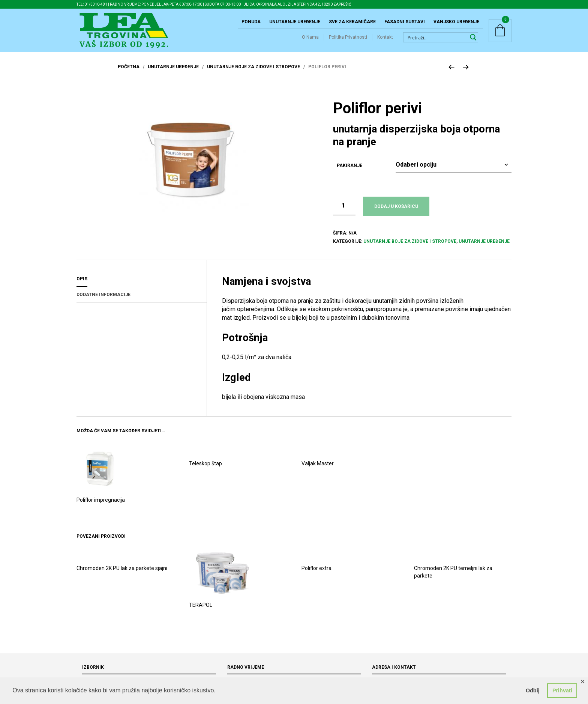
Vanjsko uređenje (456, 26)
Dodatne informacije (103, 302)
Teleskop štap (205, 471)
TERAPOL (201, 612)
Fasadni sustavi (405, 26)
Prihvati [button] (562, 690)
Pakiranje (349, 173)
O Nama (310, 41)
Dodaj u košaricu (396, 214)
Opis (82, 286)
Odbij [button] (533, 690)
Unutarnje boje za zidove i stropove (253, 74)
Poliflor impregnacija (101, 507)
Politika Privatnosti (348, 41)
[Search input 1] (436, 41)
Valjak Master (318, 471)
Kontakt (385, 41)
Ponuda (251, 26)
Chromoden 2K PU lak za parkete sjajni (122, 576)
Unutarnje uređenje (295, 26)
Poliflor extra (316, 576)
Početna (129, 74)
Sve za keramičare (352, 26)
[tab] (142, 286)
